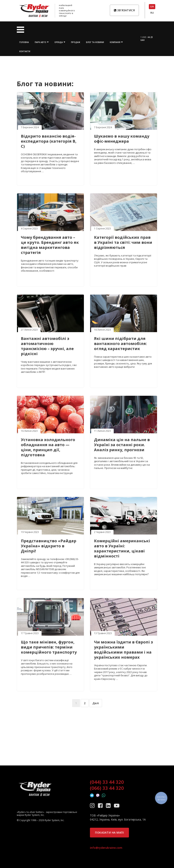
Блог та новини (95, 42)
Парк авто (40, 42)
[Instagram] (93, 805)
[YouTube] (117, 805)
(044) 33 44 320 (107, 782)
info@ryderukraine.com (106, 848)
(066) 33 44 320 (107, 788)
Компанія (115, 42)
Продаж (76, 42)
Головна (24, 42)
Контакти (25, 51)
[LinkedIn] (109, 805)
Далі (96, 703)
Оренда (59, 42)
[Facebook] (101, 805)
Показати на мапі (109, 832)
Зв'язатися (124, 10)
